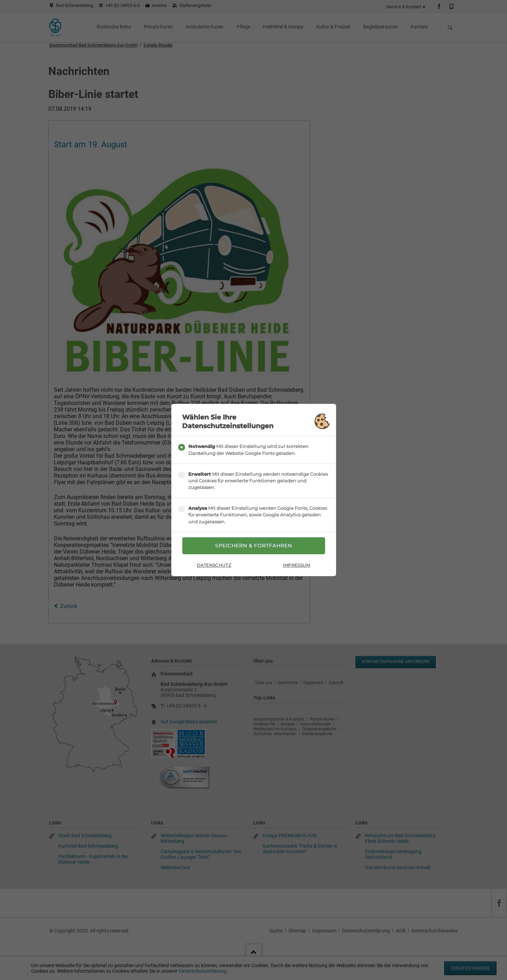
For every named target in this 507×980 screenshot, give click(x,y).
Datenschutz (214, 565)
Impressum (297, 565)
